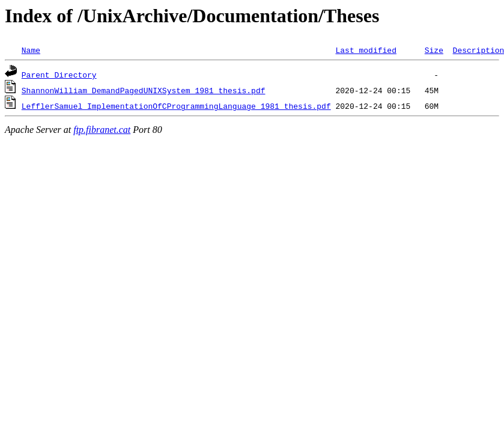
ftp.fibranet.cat (102, 130)
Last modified (366, 50)
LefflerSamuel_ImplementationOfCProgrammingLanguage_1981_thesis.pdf (176, 106)
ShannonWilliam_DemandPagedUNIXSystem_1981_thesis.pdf (144, 90)
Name (31, 50)
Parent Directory (59, 75)
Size (434, 50)
